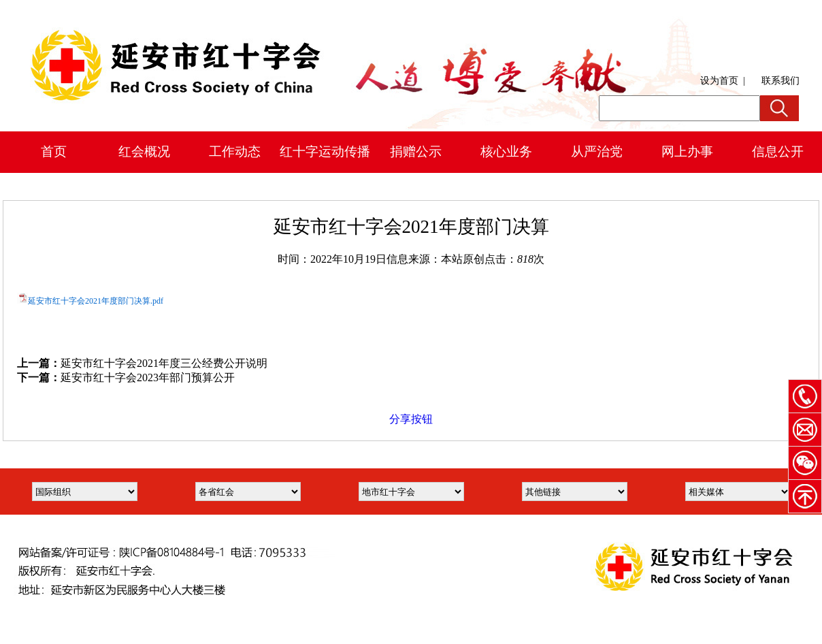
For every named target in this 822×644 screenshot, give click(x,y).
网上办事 (687, 151)
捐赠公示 (416, 151)
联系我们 (780, 81)
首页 (54, 151)
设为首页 (719, 81)
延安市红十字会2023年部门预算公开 (148, 377)
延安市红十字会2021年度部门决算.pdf (96, 301)
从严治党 (597, 151)
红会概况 (144, 151)
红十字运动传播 (325, 151)
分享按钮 (411, 419)
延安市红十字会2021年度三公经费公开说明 (164, 363)
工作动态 (235, 151)
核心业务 (506, 151)
